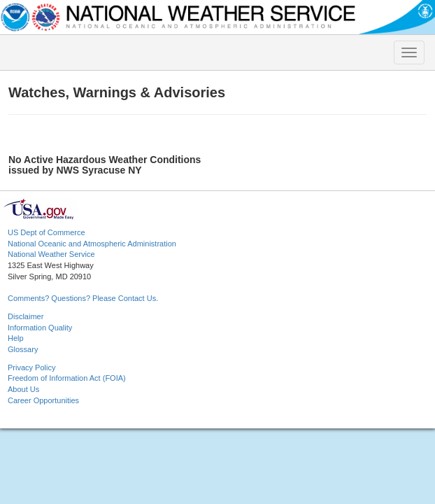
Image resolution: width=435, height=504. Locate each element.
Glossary (23, 349)
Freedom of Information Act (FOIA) (67, 378)
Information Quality (40, 328)
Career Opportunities (43, 400)
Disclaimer (26, 316)
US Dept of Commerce (47, 232)
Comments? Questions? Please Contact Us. (83, 298)
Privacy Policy (31, 367)
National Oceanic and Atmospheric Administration (92, 244)
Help (16, 338)
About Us (23, 389)
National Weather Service (51, 254)
